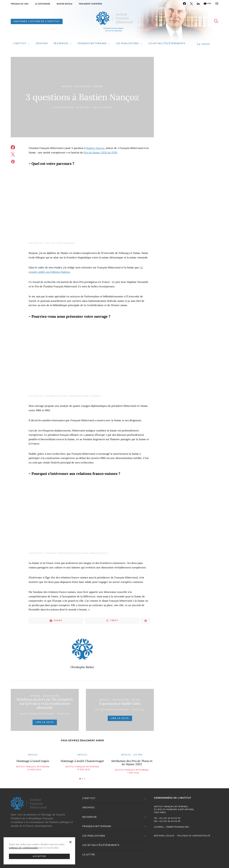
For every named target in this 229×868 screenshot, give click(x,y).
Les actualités (83, 87)
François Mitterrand (92, 44)
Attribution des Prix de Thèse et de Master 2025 (132, 763)
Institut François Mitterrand (37, 714)
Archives (42, 44)
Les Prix (98, 87)
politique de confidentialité (23, 848)
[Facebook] (184, 4)
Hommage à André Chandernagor (82, 761)
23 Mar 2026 (34, 770)
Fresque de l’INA (20, 4)
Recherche (61, 44)
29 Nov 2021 (83, 108)
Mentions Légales (164, 836)
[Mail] (217, 4)
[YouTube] (207, 4)
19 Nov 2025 (84, 770)
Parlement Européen (90, 4)
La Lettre (203, 44)
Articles (67, 87)
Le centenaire (43, 4)
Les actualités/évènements (167, 44)
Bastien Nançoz (95, 148)
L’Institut (20, 44)
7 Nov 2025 (133, 773)
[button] (80, 779)
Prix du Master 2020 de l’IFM (100, 153)
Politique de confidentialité (194, 836)
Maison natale (65, 4)
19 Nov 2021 (63, 714)
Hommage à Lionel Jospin (33, 761)
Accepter (39, 856)
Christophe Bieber (63, 108)
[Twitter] (191, 4)
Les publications (127, 44)
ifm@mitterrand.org (177, 827)
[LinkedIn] (198, 4)
